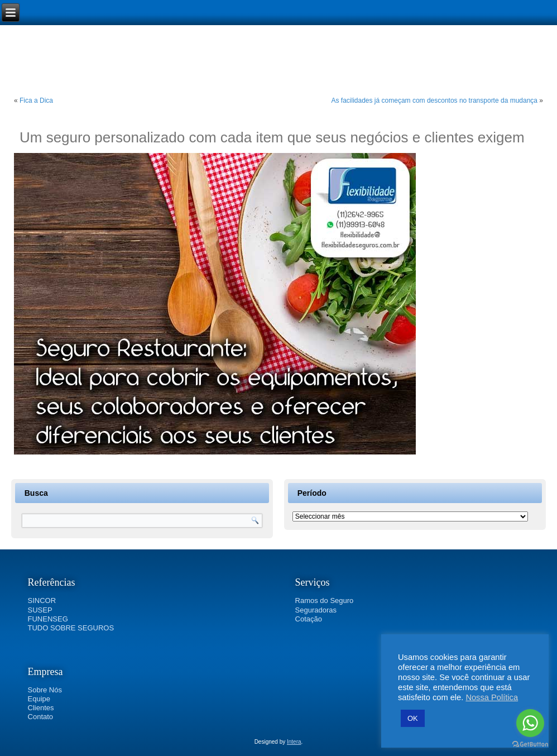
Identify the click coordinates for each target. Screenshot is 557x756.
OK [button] (413, 718)
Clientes (41, 708)
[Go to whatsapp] (530, 723)
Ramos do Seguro (325, 601)
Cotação (309, 619)
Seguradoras (316, 610)
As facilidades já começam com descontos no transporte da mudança (434, 101)
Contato (41, 717)
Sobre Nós (45, 690)
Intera (294, 742)
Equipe (39, 699)
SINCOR (42, 601)
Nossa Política (492, 697)
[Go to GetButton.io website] (530, 745)
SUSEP (40, 610)
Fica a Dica (36, 101)
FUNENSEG (48, 619)
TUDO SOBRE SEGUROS (71, 628)
